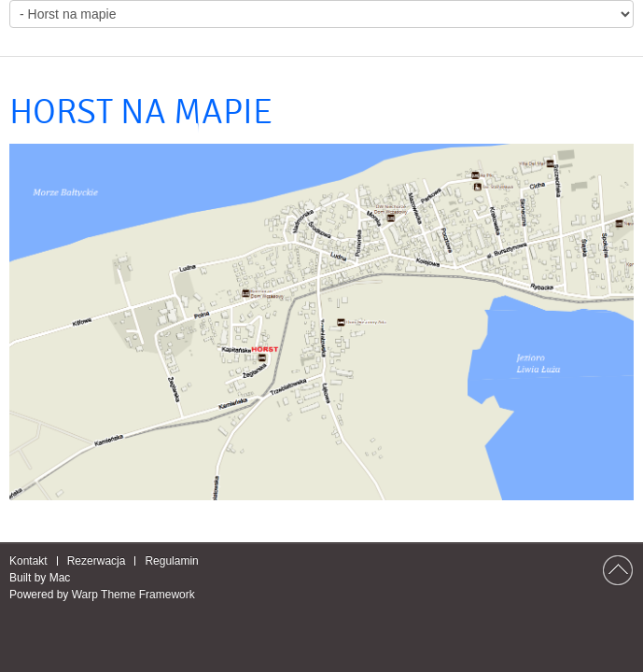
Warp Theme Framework (133, 595)
